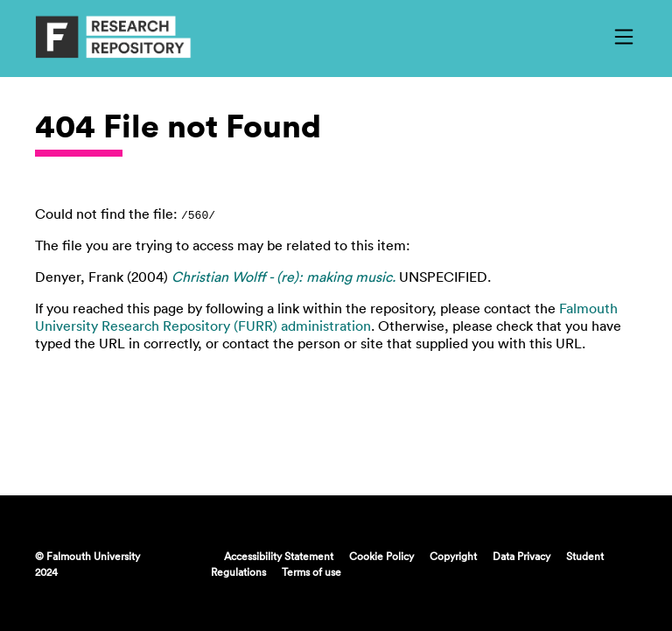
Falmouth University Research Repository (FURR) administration (326, 317)
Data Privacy (521, 556)
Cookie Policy (381, 556)
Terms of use (311, 571)
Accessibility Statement (279, 556)
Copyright (453, 556)
